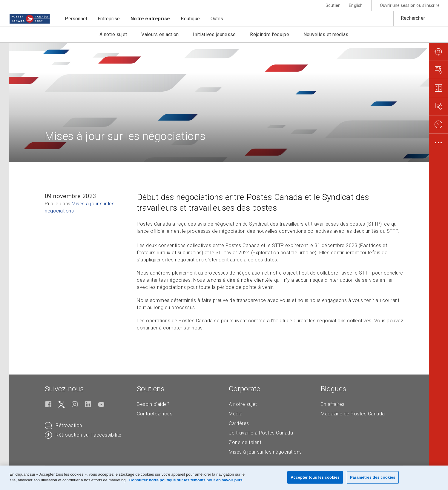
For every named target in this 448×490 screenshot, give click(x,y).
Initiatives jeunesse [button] (214, 34)
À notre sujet (243, 404)
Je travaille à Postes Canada (261, 433)
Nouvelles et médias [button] (326, 34)
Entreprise (109, 19)
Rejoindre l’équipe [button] (269, 34)
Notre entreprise (150, 19)
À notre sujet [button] (113, 34)
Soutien (333, 5)
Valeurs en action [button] (160, 34)
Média (236, 414)
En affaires (333, 404)
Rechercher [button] (413, 18)
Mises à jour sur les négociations (265, 452)
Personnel (76, 19)
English (356, 5)
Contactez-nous (155, 414)
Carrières (239, 423)
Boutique (190, 19)
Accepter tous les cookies (315, 477)
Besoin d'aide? (153, 404)
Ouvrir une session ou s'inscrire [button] (410, 5)
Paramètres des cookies (373, 477)
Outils (217, 19)
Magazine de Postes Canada (353, 414)
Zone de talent (245, 442)
